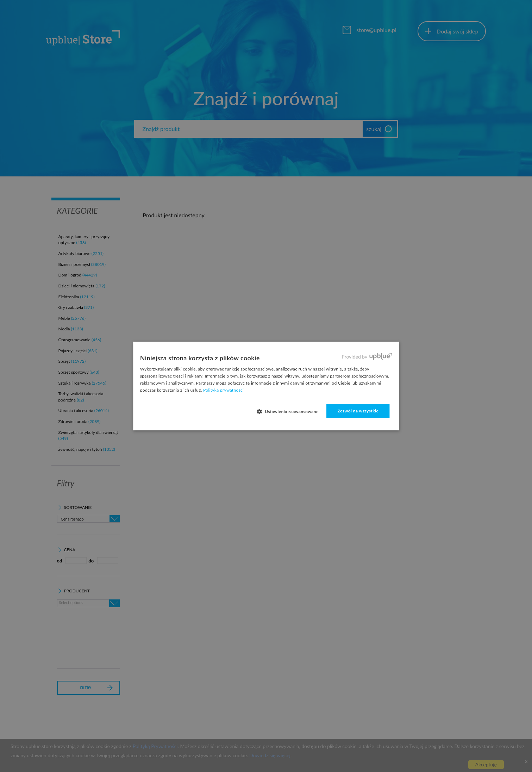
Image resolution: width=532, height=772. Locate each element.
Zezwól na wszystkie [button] (358, 411)
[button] (290, 411)
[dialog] (266, 386)
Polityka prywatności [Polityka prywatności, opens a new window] (223, 390)
